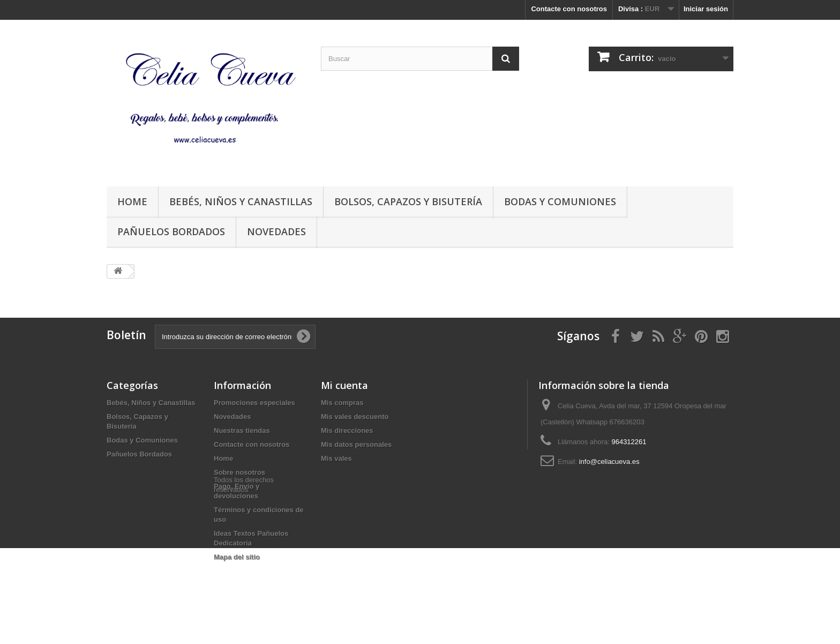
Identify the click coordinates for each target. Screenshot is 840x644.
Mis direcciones (347, 430)
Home (132, 201)
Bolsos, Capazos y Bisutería (408, 201)
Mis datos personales (356, 444)
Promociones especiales (254, 403)
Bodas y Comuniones (560, 201)
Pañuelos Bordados (171, 231)
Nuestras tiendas (242, 430)
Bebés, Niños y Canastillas (241, 201)
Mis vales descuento (355, 417)
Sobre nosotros (239, 472)
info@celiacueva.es (609, 462)
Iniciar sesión (706, 9)
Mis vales (336, 458)
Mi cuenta (344, 385)
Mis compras (342, 403)
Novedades (276, 231)
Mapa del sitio (237, 557)
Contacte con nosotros (569, 9)
